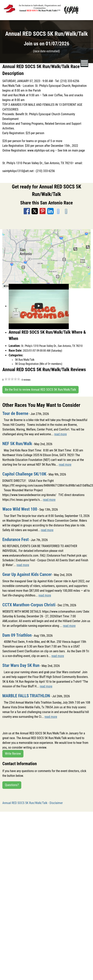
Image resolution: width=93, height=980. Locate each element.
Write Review (13, 754)
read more (60, 434)
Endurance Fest (15, 540)
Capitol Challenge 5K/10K (24, 474)
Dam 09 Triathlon (17, 635)
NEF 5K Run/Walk (17, 444)
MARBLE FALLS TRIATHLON (26, 696)
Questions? (12, 785)
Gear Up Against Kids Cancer (27, 574)
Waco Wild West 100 (20, 509)
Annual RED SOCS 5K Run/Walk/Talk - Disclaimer (33, 803)
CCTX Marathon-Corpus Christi (29, 605)
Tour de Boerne (15, 413)
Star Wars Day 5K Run (21, 665)
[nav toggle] (84, 63)
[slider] (12, 379)
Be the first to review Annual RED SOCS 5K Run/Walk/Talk (40, 390)
